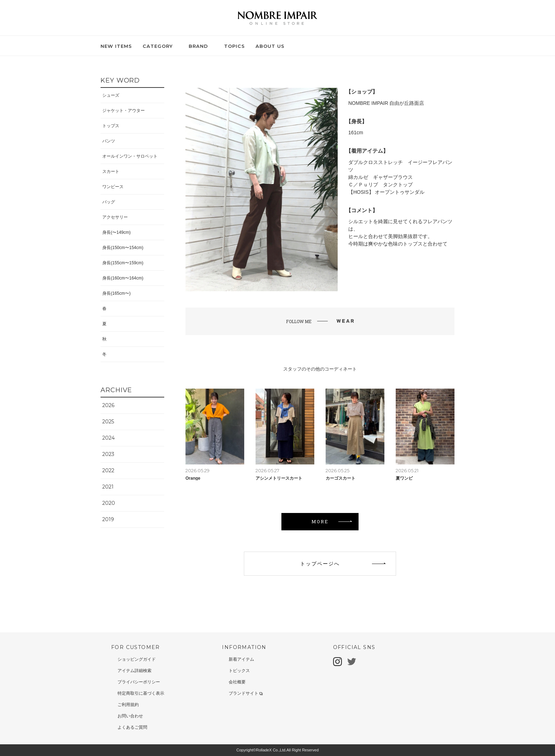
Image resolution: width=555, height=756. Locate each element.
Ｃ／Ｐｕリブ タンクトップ (381, 185)
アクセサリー (115, 217)
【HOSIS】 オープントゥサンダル (386, 192)
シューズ (111, 95)
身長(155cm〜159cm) (123, 263)
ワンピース (113, 187)
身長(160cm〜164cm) (123, 278)
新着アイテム (241, 659)
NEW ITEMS (116, 46)
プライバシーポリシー (139, 682)
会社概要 (237, 682)
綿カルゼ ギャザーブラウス (381, 177)
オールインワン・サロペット (130, 156)
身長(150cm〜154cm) (123, 248)
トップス (111, 126)
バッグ (109, 202)
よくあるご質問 (132, 727)
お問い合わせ (130, 716)
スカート (111, 171)
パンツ (109, 141)
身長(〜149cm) (116, 232)
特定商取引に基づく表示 (141, 693)
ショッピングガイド (137, 659)
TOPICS (234, 46)
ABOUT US (270, 46)
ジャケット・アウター (124, 111)
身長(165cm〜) (116, 293)
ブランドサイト (246, 693)
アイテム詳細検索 (135, 671)
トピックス (239, 671)
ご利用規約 (128, 705)
